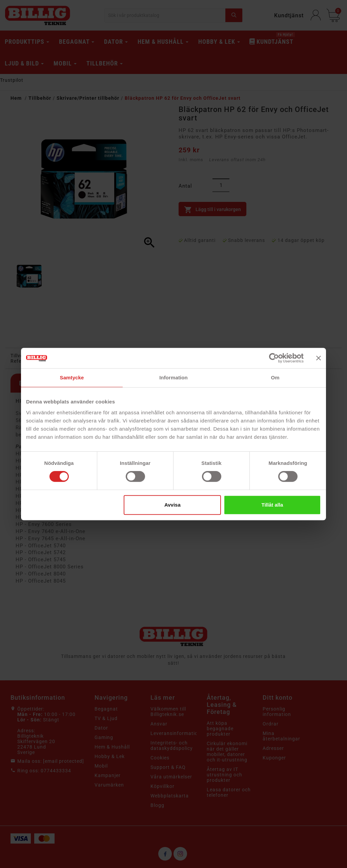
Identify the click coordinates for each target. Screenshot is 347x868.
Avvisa (172, 505)
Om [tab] (275, 378)
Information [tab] (173, 378)
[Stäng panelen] (319, 358)
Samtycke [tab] (72, 378)
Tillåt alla (272, 505)
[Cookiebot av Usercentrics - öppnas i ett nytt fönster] (274, 358)
